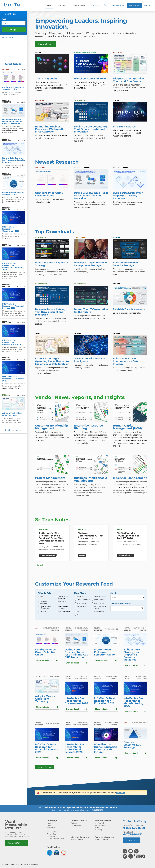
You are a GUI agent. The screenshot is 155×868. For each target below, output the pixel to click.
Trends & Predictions (83, 600)
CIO (42, 596)
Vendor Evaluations (100, 596)
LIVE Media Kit (76, 825)
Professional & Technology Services (81, 724)
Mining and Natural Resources (81, 629)
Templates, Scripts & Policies (101, 607)
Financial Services (111, 629)
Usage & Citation (53, 832)
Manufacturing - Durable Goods (141, 678)
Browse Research (77, 840)
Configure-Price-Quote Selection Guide (49, 194)
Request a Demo (135, 5)
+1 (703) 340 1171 (96, 810)
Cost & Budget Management (49, 677)
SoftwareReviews (100, 611)
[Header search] (105, 6)
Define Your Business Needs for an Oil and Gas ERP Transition (91, 196)
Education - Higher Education (111, 678)
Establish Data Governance (129, 309)
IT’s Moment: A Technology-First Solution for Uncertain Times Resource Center (81, 807)
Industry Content (99, 603)
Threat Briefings (99, 600)
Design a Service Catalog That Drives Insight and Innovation (50, 312)
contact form (121, 793)
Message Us (131, 840)
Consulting (98, 830)
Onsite (97, 828)
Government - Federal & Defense (82, 678)
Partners (74, 823)
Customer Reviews (79, 6)
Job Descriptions (82, 607)
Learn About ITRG (10, 38)
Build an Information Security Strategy (125, 264)
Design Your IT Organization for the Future (91, 311)
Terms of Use (51, 834)
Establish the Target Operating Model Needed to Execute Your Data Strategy (52, 361)
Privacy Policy (52, 836)
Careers (50, 825)
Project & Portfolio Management (46, 607)
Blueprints (80, 596)
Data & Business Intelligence (63, 607)
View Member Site (118, 5)
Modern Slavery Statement (56, 839)
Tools (78, 611)
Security (43, 611)
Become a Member (17, 843)
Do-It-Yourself (99, 823)
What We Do (62, 6)
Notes (79, 615)
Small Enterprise (82, 603)
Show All (40, 565)
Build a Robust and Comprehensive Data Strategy (126, 361)
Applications (62, 602)
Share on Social (47, 660)
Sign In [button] (147, 6)
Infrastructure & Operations (63, 597)
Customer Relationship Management (51, 629)
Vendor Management (65, 611)
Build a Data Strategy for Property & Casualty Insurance (128, 196)
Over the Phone (100, 825)
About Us (50, 823)
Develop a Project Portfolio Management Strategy (90, 264)
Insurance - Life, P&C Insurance (140, 629)
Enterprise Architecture (44, 602)
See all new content (14, 430)
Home (49, 6)
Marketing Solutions (140, 723)
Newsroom (51, 828)
